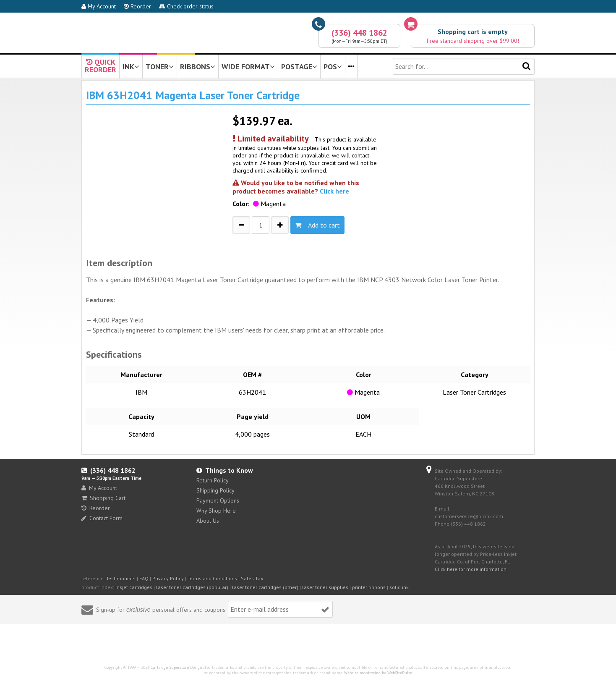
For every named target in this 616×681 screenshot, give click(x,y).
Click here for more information (471, 569)
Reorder (137, 6)
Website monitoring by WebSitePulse (378, 673)
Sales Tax (252, 578)
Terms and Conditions (212, 578)
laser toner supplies (325, 587)
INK (131, 67)
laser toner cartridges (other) (265, 587)
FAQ (144, 578)
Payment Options (218, 500)
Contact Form (102, 518)
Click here (334, 191)
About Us (208, 521)
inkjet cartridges (134, 587)
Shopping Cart (103, 498)
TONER (160, 67)
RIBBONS (198, 67)
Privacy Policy (168, 578)
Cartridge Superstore (170, 667)
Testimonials (121, 578)
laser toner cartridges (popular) (192, 587)
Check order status (186, 6)
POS (333, 67)
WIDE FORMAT (248, 67)
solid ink (399, 587)
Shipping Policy (215, 490)
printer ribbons (369, 587)
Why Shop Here (216, 511)
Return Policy (213, 480)
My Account (99, 6)
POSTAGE (299, 67)
